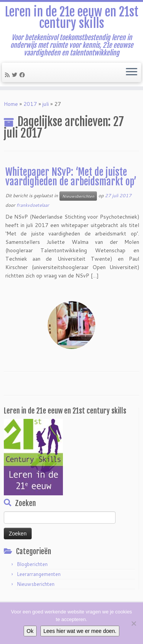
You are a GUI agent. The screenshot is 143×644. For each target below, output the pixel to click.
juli (46, 104)
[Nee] (133, 623)
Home (11, 104)
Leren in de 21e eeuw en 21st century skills (72, 18)
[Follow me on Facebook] (23, 75)
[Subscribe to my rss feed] (8, 75)
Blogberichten (32, 564)
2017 (30, 104)
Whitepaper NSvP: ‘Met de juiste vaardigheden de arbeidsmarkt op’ (71, 177)
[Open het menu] (132, 73)
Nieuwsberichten (78, 196)
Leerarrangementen (39, 574)
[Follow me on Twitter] (16, 75)
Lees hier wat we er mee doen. (80, 631)
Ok (30, 631)
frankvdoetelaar (33, 205)
